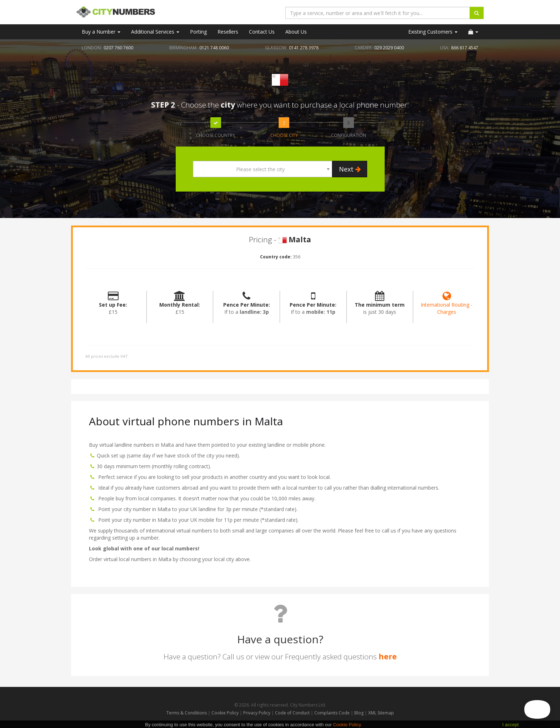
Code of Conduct (293, 713)
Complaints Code (332, 713)
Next (350, 169)
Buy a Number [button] (101, 32)
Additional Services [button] (155, 32)
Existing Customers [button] (433, 32)
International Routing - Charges (447, 305)
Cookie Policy (225, 713)
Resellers (228, 32)
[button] (473, 32)
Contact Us (262, 32)
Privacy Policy (257, 713)
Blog (359, 713)
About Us (296, 32)
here (388, 657)
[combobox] (262, 169)
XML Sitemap (381, 713)
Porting (198, 32)
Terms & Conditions (187, 713)
